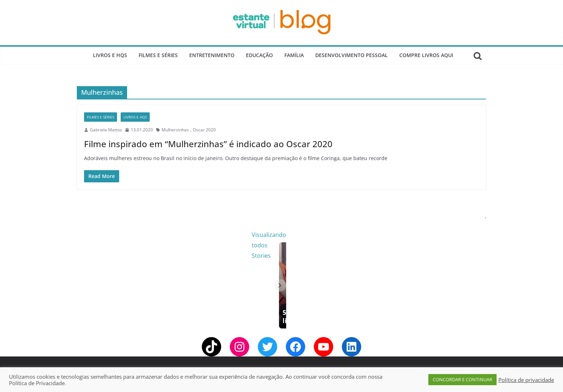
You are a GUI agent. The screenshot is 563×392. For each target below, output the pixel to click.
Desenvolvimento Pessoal (352, 55)
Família (294, 55)
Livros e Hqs (110, 55)
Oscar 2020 (204, 130)
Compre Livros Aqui (426, 55)
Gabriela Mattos (106, 130)
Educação (259, 55)
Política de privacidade (526, 380)
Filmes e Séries (158, 55)
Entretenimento (212, 55)
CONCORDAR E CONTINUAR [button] (462, 379)
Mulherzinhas (175, 130)
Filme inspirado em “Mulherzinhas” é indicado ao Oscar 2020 (208, 144)
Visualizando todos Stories (398, 235)
